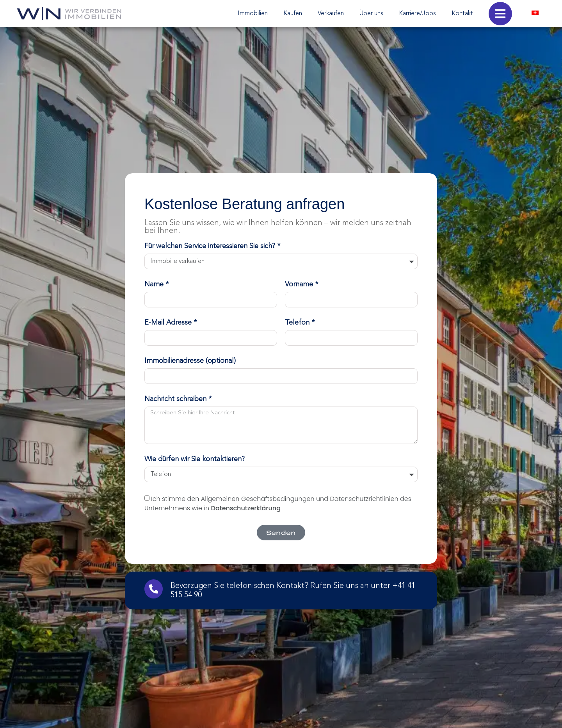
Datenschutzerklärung (246, 508)
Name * (157, 284)
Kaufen (293, 14)
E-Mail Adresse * (171, 323)
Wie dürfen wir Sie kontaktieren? (195, 459)
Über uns (371, 14)
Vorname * (301, 284)
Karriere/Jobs (417, 14)
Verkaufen (331, 14)
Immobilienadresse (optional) (190, 361)
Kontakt (462, 14)
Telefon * (300, 323)
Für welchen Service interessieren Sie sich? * (212, 246)
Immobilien (253, 14)
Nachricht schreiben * (178, 399)
